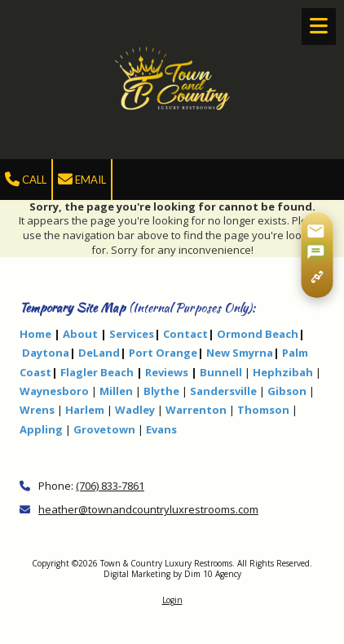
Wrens (37, 410)
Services (132, 334)
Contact (185, 334)
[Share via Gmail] (315, 231)
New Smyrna (240, 353)
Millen (116, 391)
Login (172, 600)
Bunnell (221, 372)
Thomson (263, 410)
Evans (161, 429)
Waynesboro (54, 391)
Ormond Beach (258, 334)
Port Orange (163, 353)
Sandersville (223, 391)
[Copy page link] (317, 277)
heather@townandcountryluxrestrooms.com (148, 509)
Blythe (161, 391)
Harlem (85, 410)
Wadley (135, 410)
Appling (41, 429)
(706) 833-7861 (110, 486)
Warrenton (196, 410)
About (80, 334)
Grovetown (104, 429)
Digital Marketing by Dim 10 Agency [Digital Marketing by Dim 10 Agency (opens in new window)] (172, 574)
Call (26, 180)
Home (35, 334)
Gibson (287, 391)
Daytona (46, 353)
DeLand (99, 353)
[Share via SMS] (315, 253)
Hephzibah (283, 372)
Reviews (167, 372)
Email (82, 180)
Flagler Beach (97, 372)
